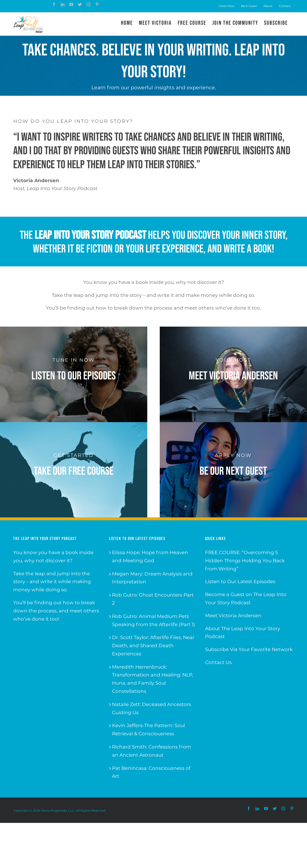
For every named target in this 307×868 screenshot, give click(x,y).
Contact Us (218, 662)
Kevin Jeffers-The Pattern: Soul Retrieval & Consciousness (148, 730)
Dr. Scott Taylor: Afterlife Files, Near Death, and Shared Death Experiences (153, 646)
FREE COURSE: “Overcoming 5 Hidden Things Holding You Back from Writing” (245, 561)
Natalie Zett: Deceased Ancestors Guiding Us (152, 708)
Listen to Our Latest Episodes (240, 581)
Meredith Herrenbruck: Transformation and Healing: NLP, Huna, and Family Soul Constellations (153, 679)
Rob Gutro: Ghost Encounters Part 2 (153, 599)
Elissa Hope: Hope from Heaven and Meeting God (150, 557)
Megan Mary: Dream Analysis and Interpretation (152, 578)
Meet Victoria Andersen (233, 616)
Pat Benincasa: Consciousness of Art (151, 772)
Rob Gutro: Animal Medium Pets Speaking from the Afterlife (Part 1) (153, 620)
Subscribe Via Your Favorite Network (249, 649)
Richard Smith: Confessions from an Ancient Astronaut (152, 751)
